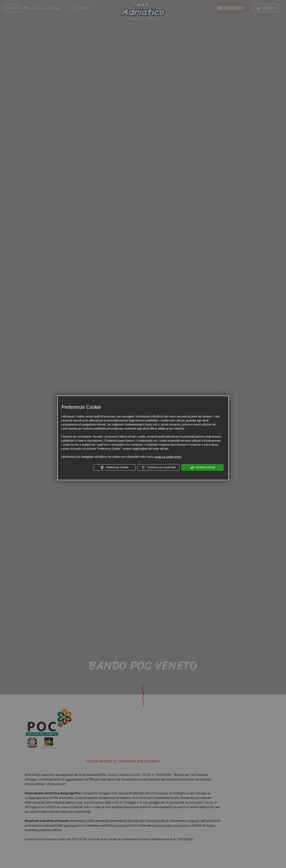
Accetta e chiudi (203, 467)
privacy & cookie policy (168, 457)
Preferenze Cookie (114, 467)
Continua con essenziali (159, 467)
